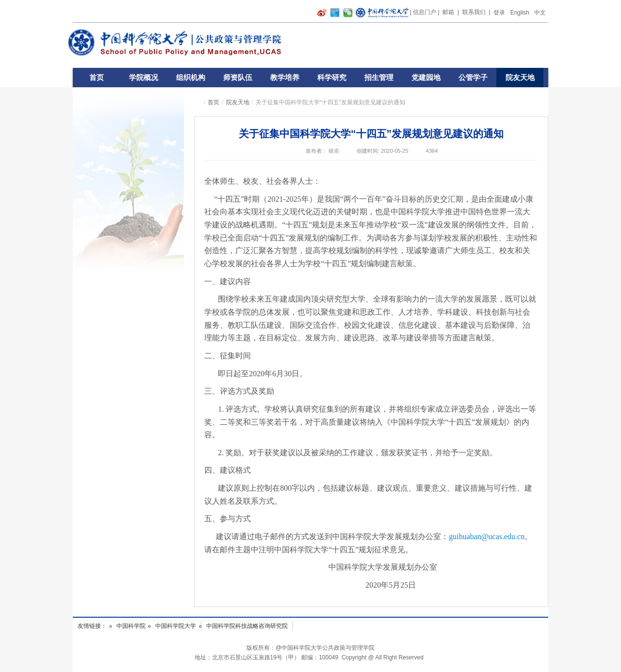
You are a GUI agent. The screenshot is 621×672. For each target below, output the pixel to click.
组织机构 (191, 77)
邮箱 (448, 12)
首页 (97, 77)
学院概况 (144, 77)
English (520, 13)
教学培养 (285, 77)
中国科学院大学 (176, 626)
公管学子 (473, 77)
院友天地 (520, 77)
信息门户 (425, 12)
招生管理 (379, 77)
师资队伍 (238, 77)
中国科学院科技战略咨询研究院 (247, 626)
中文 (540, 13)
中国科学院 (131, 626)
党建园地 (426, 77)
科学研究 (332, 77)
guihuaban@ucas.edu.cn (487, 536)
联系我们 (474, 12)
